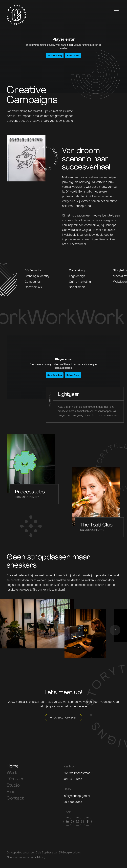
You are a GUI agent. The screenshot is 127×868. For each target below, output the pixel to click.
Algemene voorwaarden (20, 857)
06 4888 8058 (73, 802)
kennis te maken (53, 590)
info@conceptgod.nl (77, 796)
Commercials (33, 287)
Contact (15, 798)
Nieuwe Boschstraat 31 (78, 773)
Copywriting (77, 270)
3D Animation (34, 270)
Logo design (77, 276)
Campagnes (33, 282)
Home (13, 766)
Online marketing (80, 282)
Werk (12, 773)
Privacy (41, 857)
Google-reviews (71, 852)
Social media (77, 287)
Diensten (15, 779)
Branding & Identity (37, 276)
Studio (13, 786)
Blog (11, 792)
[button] (115, 630)
